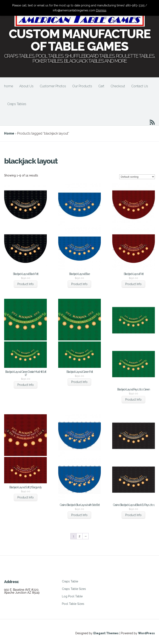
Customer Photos (53, 86)
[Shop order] (137, 177)
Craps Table (70, 581)
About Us (26, 86)
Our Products (82, 86)
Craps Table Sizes (74, 589)
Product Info (26, 284)
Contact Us (140, 86)
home (9, 86)
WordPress (146, 633)
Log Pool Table (72, 596)
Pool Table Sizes (73, 604)
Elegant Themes (106, 633)
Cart (101, 86)
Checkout (118, 86)
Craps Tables (17, 104)
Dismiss (101, 10)
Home (9, 133)
